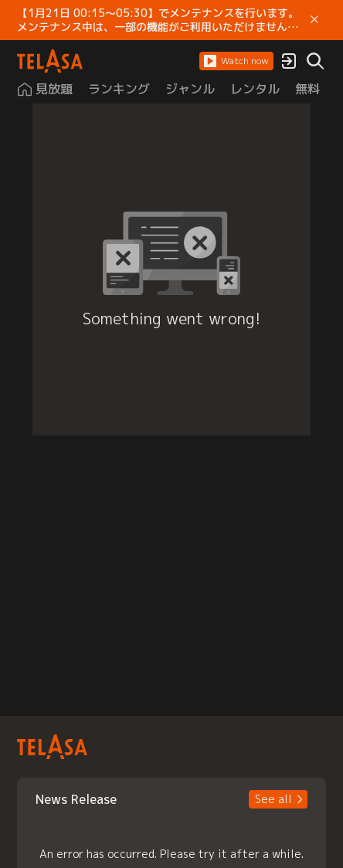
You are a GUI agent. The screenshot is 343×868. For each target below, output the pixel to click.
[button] (236, 61)
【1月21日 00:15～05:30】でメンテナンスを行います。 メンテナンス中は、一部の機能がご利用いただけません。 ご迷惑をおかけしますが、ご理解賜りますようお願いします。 (158, 20)
